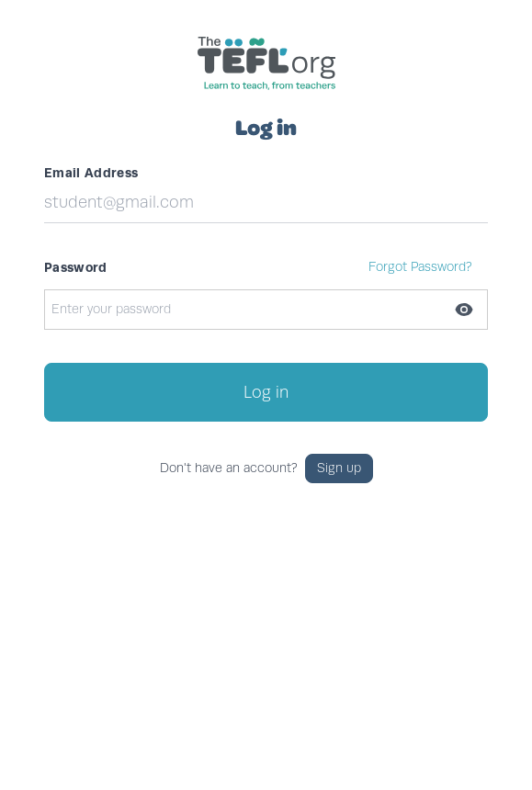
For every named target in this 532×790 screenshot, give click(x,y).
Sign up (339, 468)
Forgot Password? (420, 267)
